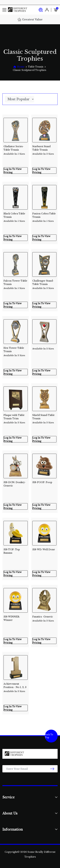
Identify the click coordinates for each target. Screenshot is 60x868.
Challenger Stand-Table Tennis (44, 283)
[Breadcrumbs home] (19, 67)
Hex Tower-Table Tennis (16, 350)
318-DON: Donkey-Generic (15, 484)
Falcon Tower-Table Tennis (16, 283)
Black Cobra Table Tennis (16, 216)
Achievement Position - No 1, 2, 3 (16, 686)
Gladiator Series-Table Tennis (16, 149)
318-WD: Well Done (44, 549)
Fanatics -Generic (44, 619)
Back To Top (49, 736)
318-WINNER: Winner (12, 618)
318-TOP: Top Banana (12, 551)
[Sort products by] (20, 99)
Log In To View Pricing (13, 171)
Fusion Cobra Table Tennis (44, 216)
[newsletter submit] (52, 769)
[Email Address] (30, 769)
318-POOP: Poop (42, 482)
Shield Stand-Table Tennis (44, 418)
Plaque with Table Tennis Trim (16, 418)
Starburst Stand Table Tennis (44, 149)
